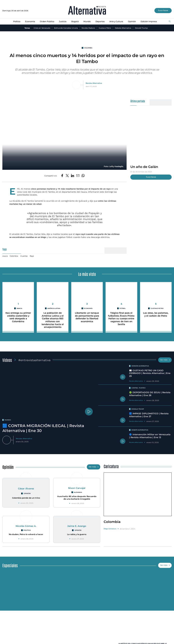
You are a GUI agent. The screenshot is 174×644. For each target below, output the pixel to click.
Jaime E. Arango (77, 526)
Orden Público (47, 21)
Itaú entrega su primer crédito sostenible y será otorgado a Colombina (18, 317)
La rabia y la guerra (77, 534)
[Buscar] (170, 22)
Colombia (14, 256)
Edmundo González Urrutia (66, 28)
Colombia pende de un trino (26, 498)
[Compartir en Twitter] (67, 176)
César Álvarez (26, 489)
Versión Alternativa (140, 366)
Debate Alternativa (123, 28)
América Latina (54, 308)
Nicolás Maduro (88, 28)
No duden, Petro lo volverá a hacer (26, 534)
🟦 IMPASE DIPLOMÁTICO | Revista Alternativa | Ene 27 (149, 415)
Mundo (87, 21)
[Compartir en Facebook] (62, 176)
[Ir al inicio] (87, 11)
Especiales (10, 565)
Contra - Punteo (138, 388)
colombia (88, 48)
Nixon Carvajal (77, 488)
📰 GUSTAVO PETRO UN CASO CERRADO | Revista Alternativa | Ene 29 (150, 373)
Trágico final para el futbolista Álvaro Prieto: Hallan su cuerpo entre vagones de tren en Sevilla (121, 319)
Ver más (165, 360)
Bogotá (75, 21)
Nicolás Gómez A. (26, 526)
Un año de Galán (144, 167)
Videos (7, 360)
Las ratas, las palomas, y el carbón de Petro (156, 314)
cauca (5, 256)
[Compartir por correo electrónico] (78, 176)
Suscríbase (163, 10)
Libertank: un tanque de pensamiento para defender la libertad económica (87, 317)
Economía (30, 21)
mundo (8, 420)
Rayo (32, 256)
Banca (19, 308)
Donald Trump (141, 28)
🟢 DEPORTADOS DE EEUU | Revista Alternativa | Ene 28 (150, 394)
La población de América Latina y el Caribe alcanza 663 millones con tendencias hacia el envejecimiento (53, 320)
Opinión (132, 21)
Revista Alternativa (94, 83)
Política (17, 21)
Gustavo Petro (105, 28)
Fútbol (123, 308)
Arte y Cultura (116, 21)
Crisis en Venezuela (42, 28)
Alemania (78, 492)
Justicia (63, 21)
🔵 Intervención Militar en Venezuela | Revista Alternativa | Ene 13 (150, 436)
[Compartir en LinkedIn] (73, 176)
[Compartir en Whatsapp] (83, 176)
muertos (24, 256)
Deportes (100, 21)
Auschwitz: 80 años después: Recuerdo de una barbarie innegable (77, 498)
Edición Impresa (149, 21)
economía (88, 308)
